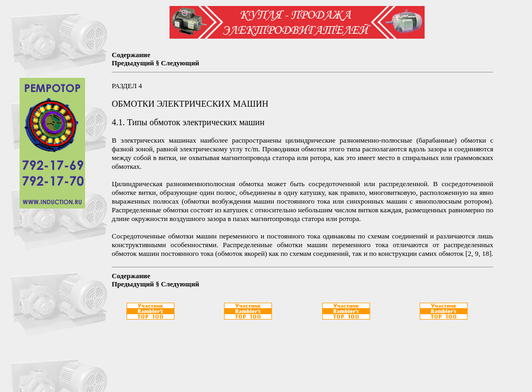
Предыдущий (133, 63)
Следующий (180, 63)
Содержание (131, 55)
